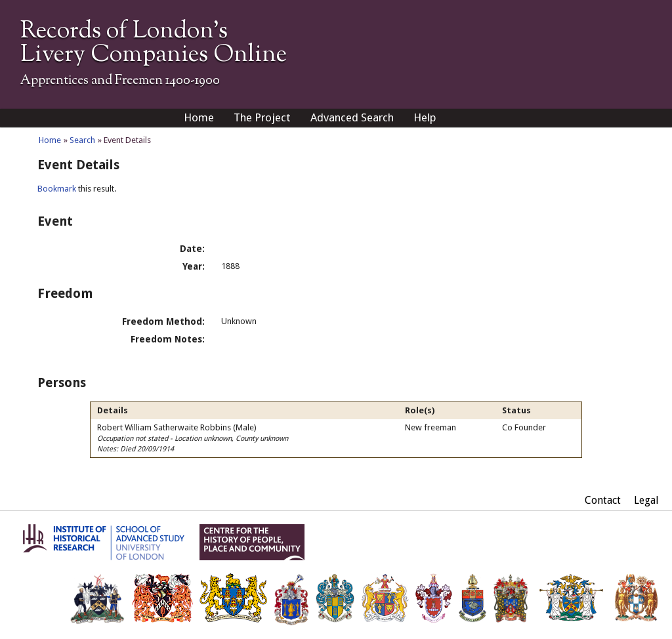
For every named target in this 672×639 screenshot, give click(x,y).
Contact (603, 500)
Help (425, 117)
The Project (262, 117)
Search (82, 140)
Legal (646, 500)
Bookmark (57, 189)
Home (199, 117)
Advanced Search (352, 117)
